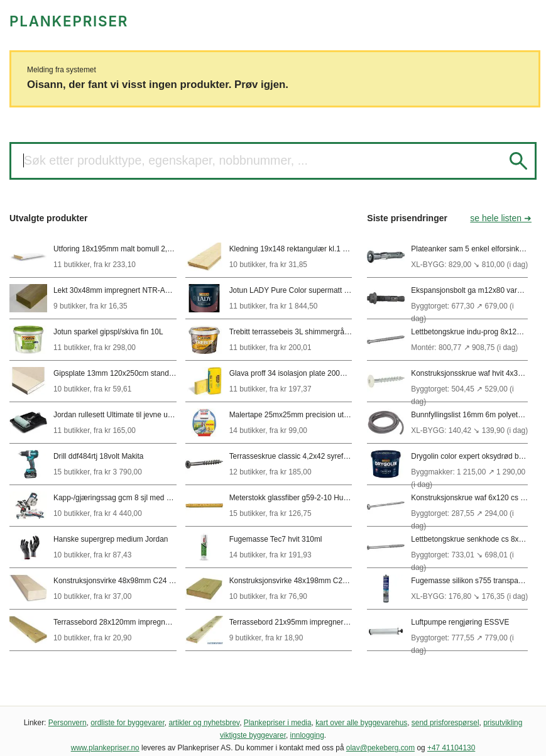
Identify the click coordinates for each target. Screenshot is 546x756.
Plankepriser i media (278, 723)
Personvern (68, 723)
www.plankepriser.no (105, 748)
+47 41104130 (451, 748)
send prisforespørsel (445, 723)
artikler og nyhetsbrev (204, 723)
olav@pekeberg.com (380, 748)
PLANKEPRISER (69, 21)
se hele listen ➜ (501, 218)
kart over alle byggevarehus (361, 723)
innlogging (307, 735)
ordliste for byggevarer (128, 723)
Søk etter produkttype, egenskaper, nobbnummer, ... (166, 160)
